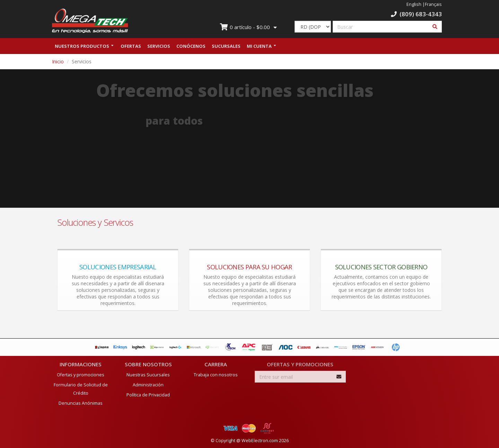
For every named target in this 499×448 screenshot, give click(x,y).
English (414, 4)
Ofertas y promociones (81, 375)
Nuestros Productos (82, 46)
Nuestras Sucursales (148, 375)
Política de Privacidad (148, 395)
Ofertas (131, 46)
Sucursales (226, 46)
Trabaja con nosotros (216, 375)
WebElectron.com (260, 441)
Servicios (159, 46)
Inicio (58, 61)
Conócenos (191, 46)
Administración (148, 385)
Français (433, 4)
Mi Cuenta (259, 46)
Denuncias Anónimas (81, 403)
